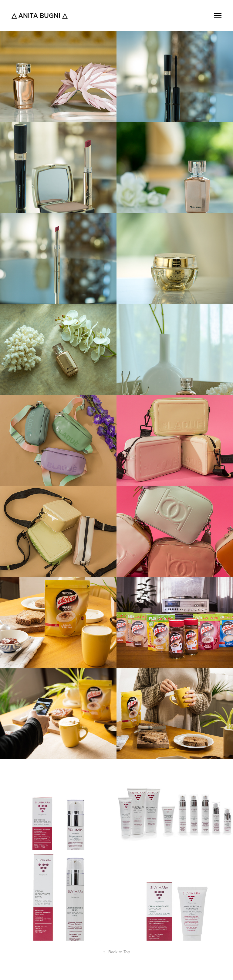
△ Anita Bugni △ (39, 15)
